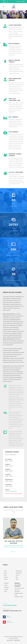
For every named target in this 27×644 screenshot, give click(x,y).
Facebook (6, 583)
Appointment (19, 571)
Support (6, 577)
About (5, 573)
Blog (17, 577)
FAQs (5, 575)
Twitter (6, 585)
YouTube (6, 589)
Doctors (18, 575)
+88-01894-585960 (10, 605)
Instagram (6, 587)
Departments (19, 573)
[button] (12, 552)
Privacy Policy (17, 640)
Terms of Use (10, 640)
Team (17, 579)
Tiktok (6, 591)
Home (5, 571)
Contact (6, 579)
